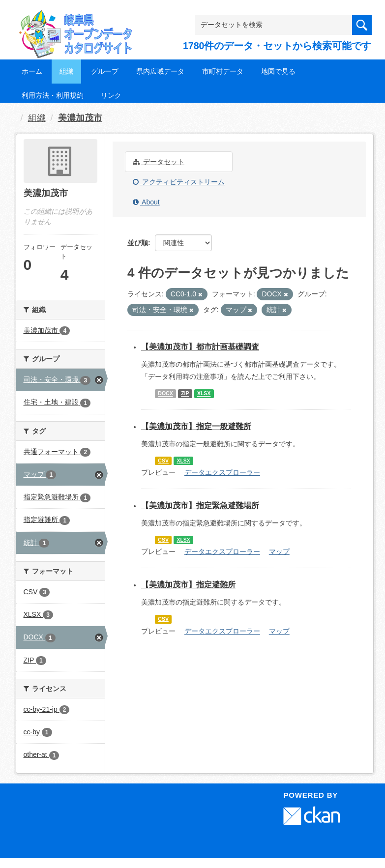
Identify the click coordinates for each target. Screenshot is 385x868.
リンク (111, 95)
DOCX (165, 394)
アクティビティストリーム (179, 182)
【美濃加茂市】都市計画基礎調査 (200, 347)
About (146, 202)
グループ (105, 71)
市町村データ (223, 71)
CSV (163, 461)
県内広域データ (160, 71)
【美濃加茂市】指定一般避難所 (196, 426)
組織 (66, 71)
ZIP (185, 394)
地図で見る (278, 71)
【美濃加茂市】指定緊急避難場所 (200, 506)
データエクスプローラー (222, 472)
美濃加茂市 (80, 118)
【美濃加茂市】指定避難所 (188, 585)
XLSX (204, 394)
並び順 (138, 243)
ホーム (32, 71)
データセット (159, 162)
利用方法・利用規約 (53, 95)
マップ (279, 551)
